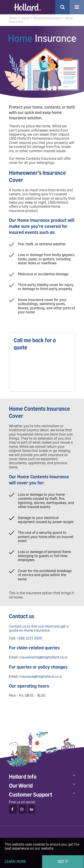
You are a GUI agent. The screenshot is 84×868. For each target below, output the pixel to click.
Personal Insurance (47, 18)
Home (13, 18)
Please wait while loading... (42, 372)
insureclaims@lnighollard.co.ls (43, 657)
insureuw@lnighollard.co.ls (41, 677)
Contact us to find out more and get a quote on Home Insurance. (39, 628)
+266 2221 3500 (30, 638)
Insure (26, 18)
